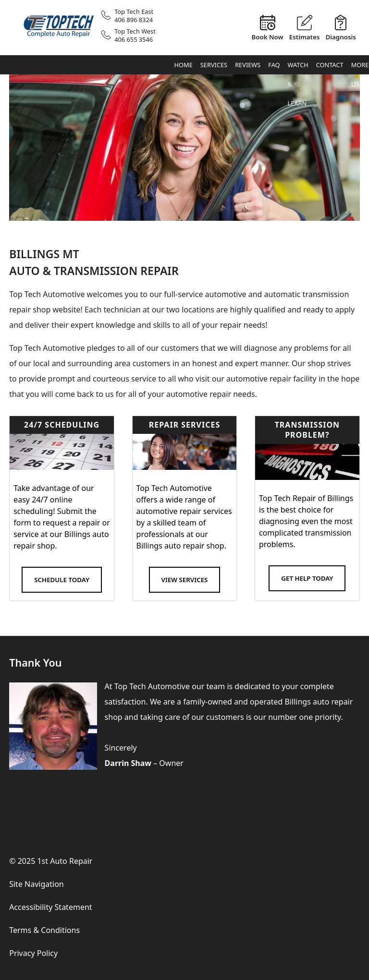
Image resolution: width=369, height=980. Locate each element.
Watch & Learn (298, 67)
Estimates (305, 36)
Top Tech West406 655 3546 (135, 35)
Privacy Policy (33, 953)
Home (184, 65)
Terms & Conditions (44, 930)
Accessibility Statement (50, 907)
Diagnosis (340, 36)
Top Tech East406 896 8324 (134, 16)
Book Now (267, 36)
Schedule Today (62, 580)
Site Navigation (37, 884)
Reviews (248, 65)
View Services (185, 580)
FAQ (274, 65)
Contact (330, 65)
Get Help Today (307, 578)
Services (214, 65)
